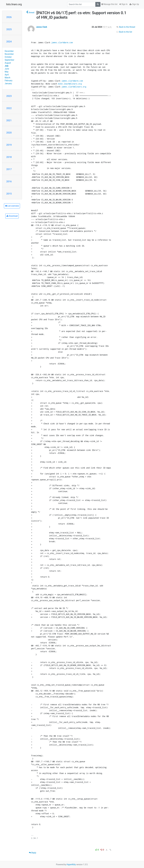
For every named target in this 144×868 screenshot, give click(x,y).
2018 (9, 157)
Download (12, 216)
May (7, 72)
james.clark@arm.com (62, 42)
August (8, 63)
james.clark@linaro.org (74, 87)
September (10, 60)
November (9, 54)
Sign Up (134, 4)
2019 (9, 145)
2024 (9, 42)
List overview (12, 206)
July (7, 66)
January (8, 83)
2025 (9, 29)
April (7, 75)
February (9, 81)
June (7, 69)
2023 (9, 96)
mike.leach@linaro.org (70, 84)
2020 (9, 133)
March (8, 78)
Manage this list (109, 4)
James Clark (42, 27)
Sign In (123, 4)
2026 (9, 17)
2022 (9, 108)
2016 (9, 181)
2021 (9, 120)
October (8, 57)
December (9, 51)
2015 (9, 194)
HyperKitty (71, 864)
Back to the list (124, 32)
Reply (33, 853)
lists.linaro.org (14, 4)
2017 (9, 169)
